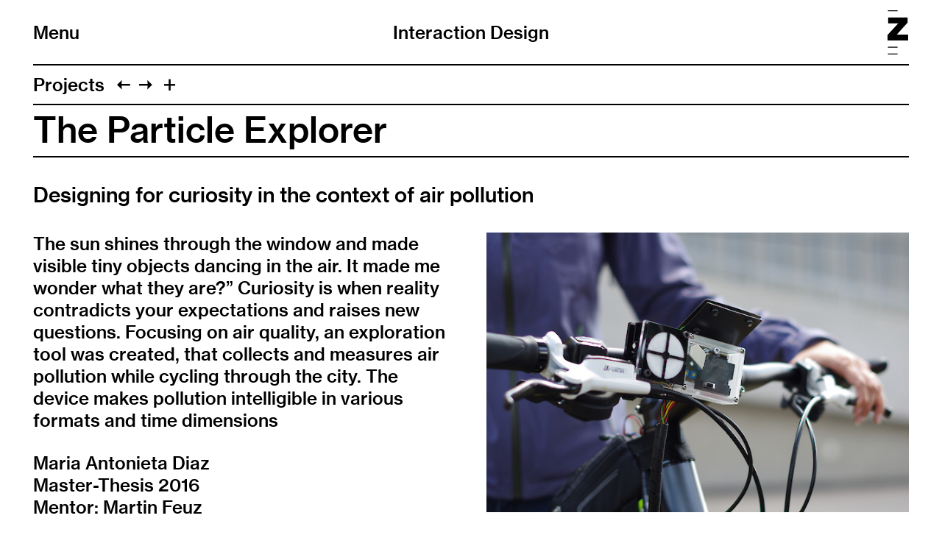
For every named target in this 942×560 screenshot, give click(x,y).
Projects (69, 85)
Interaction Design (471, 32)
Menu (56, 32)
